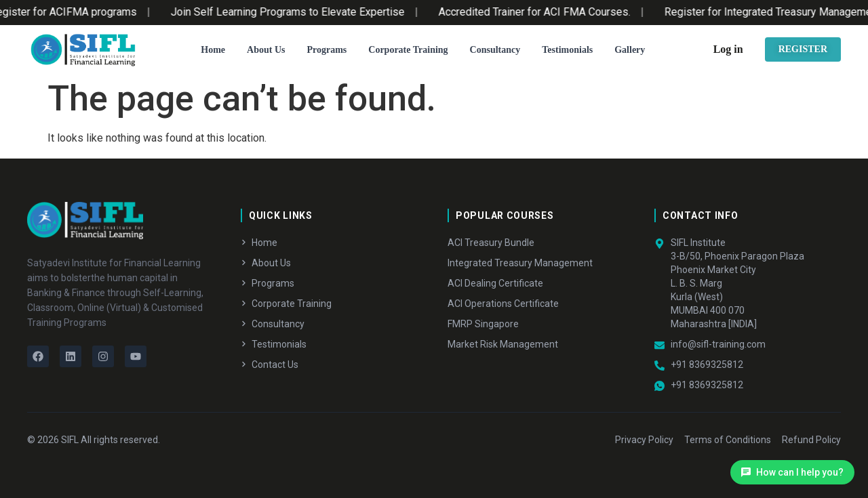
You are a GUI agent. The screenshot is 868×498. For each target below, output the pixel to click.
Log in (728, 49)
